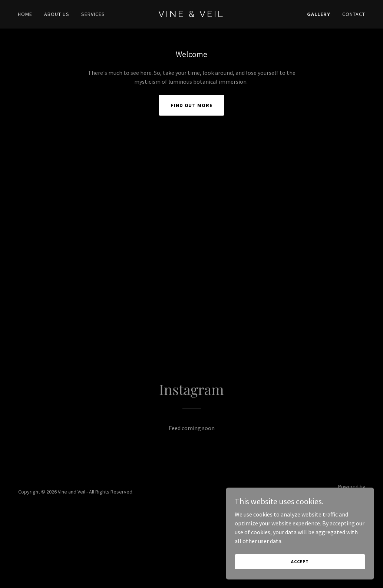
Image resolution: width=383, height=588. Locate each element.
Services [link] (93, 14)
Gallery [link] (319, 14)
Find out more (192, 105)
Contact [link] (354, 14)
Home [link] (25, 14)
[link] (191, 15)
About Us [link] (57, 14)
